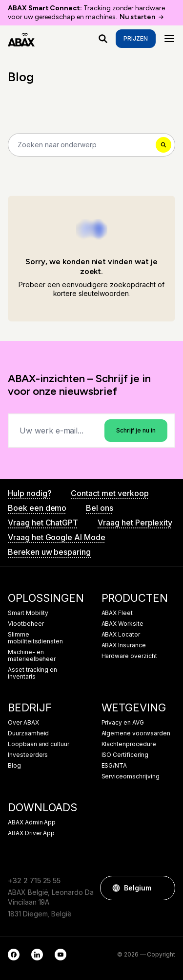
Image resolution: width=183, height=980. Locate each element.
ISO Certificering (125, 755)
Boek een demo (37, 508)
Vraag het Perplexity (135, 523)
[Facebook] (14, 955)
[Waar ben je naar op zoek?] (103, 39)
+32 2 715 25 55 (34, 880)
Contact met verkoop (110, 493)
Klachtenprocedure (129, 744)
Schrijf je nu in (136, 430)
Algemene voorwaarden (136, 733)
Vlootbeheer (26, 624)
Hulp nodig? (30, 493)
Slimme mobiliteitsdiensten (35, 638)
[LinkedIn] (37, 955)
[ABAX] (21, 39)
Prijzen (136, 38)
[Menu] (169, 39)
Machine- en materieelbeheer (32, 656)
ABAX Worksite (122, 624)
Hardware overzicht (129, 656)
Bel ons (100, 508)
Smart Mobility (28, 613)
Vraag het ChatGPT (43, 523)
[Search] (91, 145)
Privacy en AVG (123, 723)
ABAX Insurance (124, 645)
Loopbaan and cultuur (39, 744)
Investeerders (28, 755)
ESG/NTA (114, 766)
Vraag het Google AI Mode (57, 537)
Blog (14, 766)
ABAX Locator (121, 635)
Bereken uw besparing (49, 552)
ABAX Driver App (31, 833)
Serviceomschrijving (131, 776)
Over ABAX (23, 723)
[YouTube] (61, 955)
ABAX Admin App (32, 822)
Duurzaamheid (28, 733)
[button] (163, 888)
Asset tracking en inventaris (32, 673)
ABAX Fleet (117, 613)
